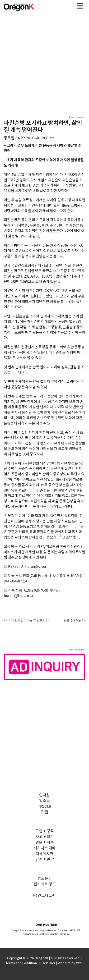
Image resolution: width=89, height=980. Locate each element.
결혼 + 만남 (45, 859)
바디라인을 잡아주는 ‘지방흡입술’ (26, 620)
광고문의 (45, 878)
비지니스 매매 (45, 848)
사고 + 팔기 (45, 836)
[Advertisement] (44, 729)
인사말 (44, 795)
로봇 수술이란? (75, 620)
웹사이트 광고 (45, 884)
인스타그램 (44, 895)
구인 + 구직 (45, 831)
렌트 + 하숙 (45, 842)
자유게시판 (44, 853)
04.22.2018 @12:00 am (35, 138)
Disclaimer (47, 963)
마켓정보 (45, 806)
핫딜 (45, 812)
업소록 (44, 800)
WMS (80, 963)
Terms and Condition (21, 963)
